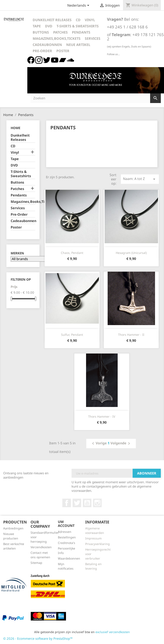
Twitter (77, 503)
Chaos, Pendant (72, 253)
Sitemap (36, 563)
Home (15, 128)
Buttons (41, 32)
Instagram (97, 503)
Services (93, 38)
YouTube (87, 503)
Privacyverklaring (97, 544)
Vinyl (90, 20)
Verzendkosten (41, 547)
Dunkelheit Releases (52, 20)
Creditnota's (67, 543)
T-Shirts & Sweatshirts (78, 26)
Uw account (66, 524)
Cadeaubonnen (47, 45)
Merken (17, 253)
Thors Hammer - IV (102, 416)
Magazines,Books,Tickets (57, 38)
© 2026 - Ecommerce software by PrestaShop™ (38, 638)
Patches (60, 32)
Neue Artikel (78, 45)
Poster (63, 51)
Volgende (121, 444)
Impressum (93, 538)
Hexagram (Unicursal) (131, 253)
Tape (37, 26)
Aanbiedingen (13, 528)
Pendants (81, 32)
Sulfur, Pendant (72, 335)
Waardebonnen (69, 558)
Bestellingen (67, 537)
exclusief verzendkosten (113, 632)
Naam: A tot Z (140, 179)
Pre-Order (42, 51)
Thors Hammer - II (131, 335)
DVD (49, 26)
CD (78, 20)
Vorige (99, 444)
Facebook (67, 503)
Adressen (65, 532)
